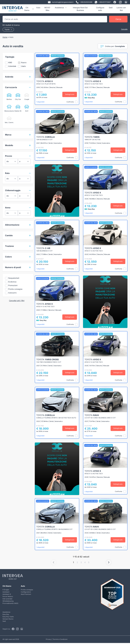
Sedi (111, 8)
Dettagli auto (70, 94)
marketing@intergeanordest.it (61, 2)
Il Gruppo (6, 591)
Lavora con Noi (121, 9)
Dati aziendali (7, 600)
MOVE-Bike (47, 9)
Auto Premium (26, 595)
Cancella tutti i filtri (17, 301)
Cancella (124, 29)
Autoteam (6, 593)
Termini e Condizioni (60, 640)
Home (5, 37)
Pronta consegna (27, 591)
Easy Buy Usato (8, 618)
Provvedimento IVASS (10, 604)
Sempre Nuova (8, 620)
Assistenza (61, 8)
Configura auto (100, 9)
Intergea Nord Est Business (80, 9)
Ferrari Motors (8, 597)
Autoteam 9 (7, 595)
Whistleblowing (8, 602)
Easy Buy (6, 615)
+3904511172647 (103, 2)
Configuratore (26, 593)
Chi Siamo (29, 9)
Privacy (49, 640)
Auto (38, 8)
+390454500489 (84, 2)
